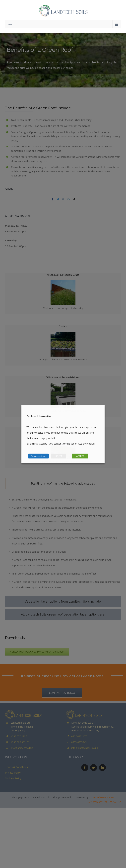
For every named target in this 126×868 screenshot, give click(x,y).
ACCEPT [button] (80, 456)
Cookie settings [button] (38, 456)
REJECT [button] (59, 456)
